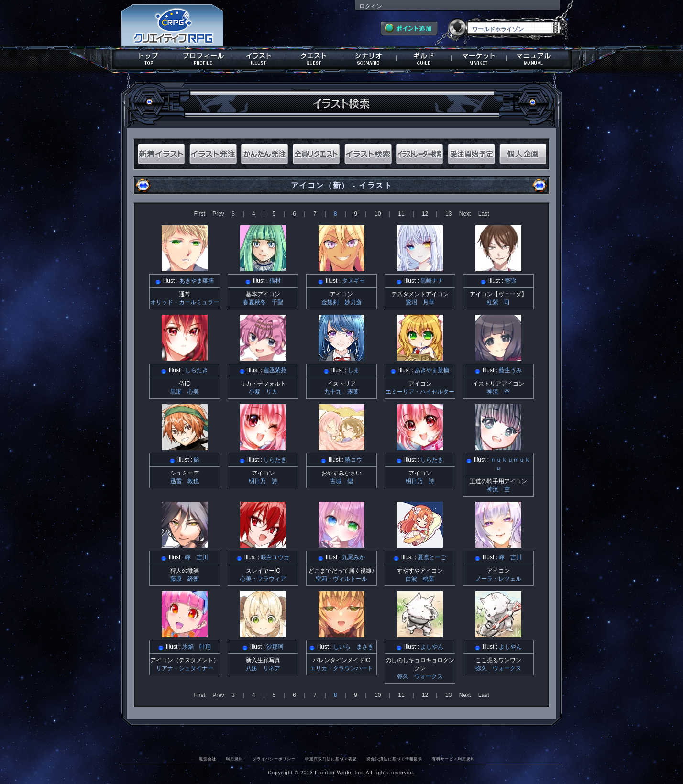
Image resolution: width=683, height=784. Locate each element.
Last (484, 214)
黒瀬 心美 (185, 392)
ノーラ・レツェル (498, 579)
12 (425, 214)
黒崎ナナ (432, 281)
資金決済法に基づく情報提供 (394, 759)
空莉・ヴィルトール (341, 579)
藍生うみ (510, 370)
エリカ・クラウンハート (341, 668)
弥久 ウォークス (420, 676)
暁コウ (353, 460)
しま (353, 370)
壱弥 (510, 281)
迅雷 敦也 (185, 481)
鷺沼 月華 (420, 302)
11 (401, 214)
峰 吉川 (197, 557)
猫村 (275, 281)
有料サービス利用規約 (453, 759)
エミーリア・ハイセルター (420, 392)
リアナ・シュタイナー (185, 668)
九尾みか (353, 557)
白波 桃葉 (420, 579)
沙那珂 (275, 647)
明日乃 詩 (263, 481)
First (199, 214)
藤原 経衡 (185, 579)
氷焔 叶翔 (197, 647)
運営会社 (208, 759)
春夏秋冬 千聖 (263, 302)
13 (448, 214)
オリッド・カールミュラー (185, 302)
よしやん (432, 647)
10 (378, 214)
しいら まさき (353, 647)
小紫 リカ (263, 392)
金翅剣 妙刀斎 (341, 302)
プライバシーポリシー (274, 759)
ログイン (371, 6)
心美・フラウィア (263, 579)
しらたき (197, 370)
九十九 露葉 (341, 392)
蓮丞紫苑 (275, 370)
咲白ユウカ (275, 557)
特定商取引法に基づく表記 (331, 759)
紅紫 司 (498, 302)
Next (465, 214)
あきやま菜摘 (197, 281)
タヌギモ (353, 281)
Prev (218, 214)
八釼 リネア (263, 668)
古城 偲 (341, 481)
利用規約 (234, 759)
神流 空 (498, 392)
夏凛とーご (432, 557)
